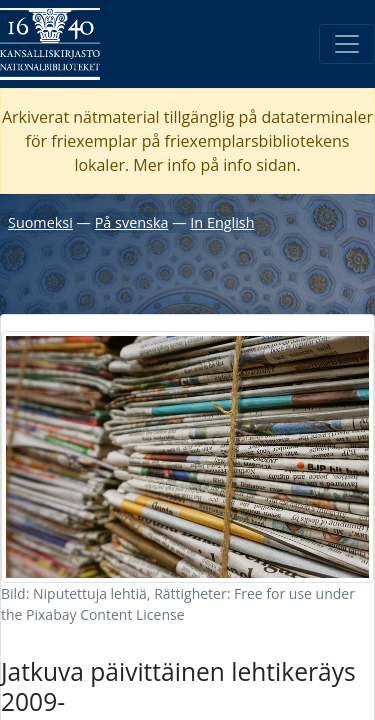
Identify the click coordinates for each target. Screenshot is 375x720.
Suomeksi (40, 222)
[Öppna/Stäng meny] (347, 44)
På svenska (132, 222)
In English (222, 222)
